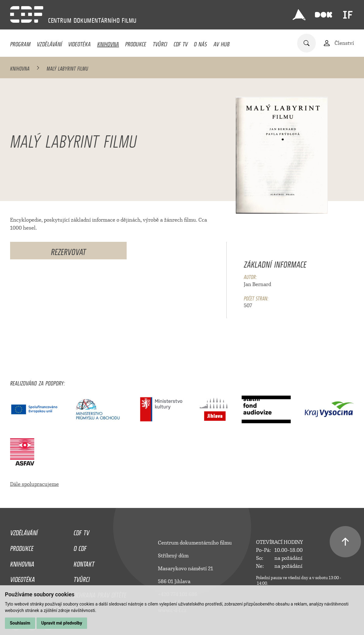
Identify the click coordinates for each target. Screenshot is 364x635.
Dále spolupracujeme (34, 484)
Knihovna (108, 43)
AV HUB (222, 43)
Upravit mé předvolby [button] (62, 623)
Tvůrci (160, 43)
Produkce (136, 43)
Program (20, 43)
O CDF (80, 547)
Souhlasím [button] (20, 623)
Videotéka (79, 43)
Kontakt (84, 563)
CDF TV (181, 43)
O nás (200, 43)
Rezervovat (68, 251)
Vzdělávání (49, 43)
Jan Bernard (257, 284)
